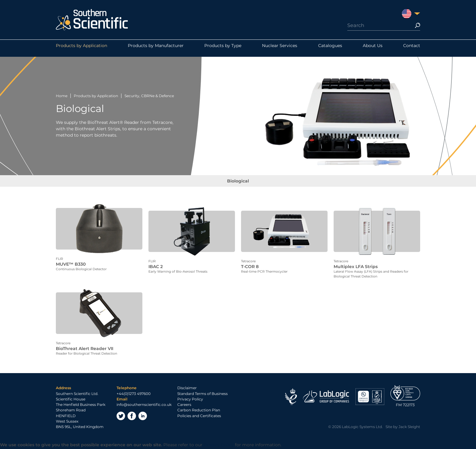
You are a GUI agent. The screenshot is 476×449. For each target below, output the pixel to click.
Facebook (132, 417)
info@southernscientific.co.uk (144, 405)
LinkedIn (143, 417)
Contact (412, 48)
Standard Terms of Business (202, 394)
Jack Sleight (409, 428)
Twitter (121, 417)
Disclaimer (187, 389)
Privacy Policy (190, 400)
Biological (238, 184)
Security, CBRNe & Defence (149, 96)
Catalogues (330, 48)
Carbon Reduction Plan (199, 411)
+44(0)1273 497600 (134, 394)
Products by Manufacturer (156, 48)
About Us (373, 48)
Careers (184, 405)
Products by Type (223, 48)
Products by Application (82, 48)
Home (62, 96)
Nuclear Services (280, 48)
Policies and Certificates (199, 416)
